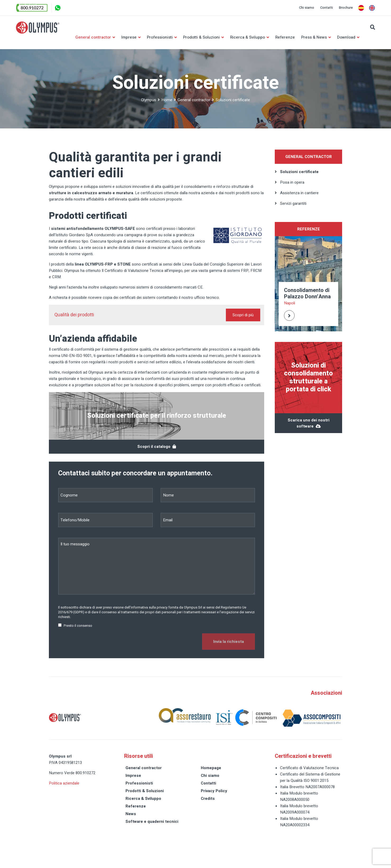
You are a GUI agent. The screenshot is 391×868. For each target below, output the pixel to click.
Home (167, 100)
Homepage (211, 768)
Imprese (129, 38)
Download (346, 38)
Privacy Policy (214, 791)
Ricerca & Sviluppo (248, 38)
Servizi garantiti (293, 204)
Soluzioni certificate (299, 172)
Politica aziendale (64, 783)
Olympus (149, 100)
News (131, 814)
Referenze (285, 38)
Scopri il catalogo (157, 447)
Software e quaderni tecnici (152, 822)
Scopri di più (243, 315)
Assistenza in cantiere (299, 193)
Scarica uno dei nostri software (309, 423)
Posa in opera (292, 183)
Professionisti (160, 38)
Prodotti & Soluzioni (201, 38)
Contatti (327, 8)
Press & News (314, 38)
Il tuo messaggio (157, 566)
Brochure (346, 8)
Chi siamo (307, 8)
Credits (208, 799)
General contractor (93, 38)
